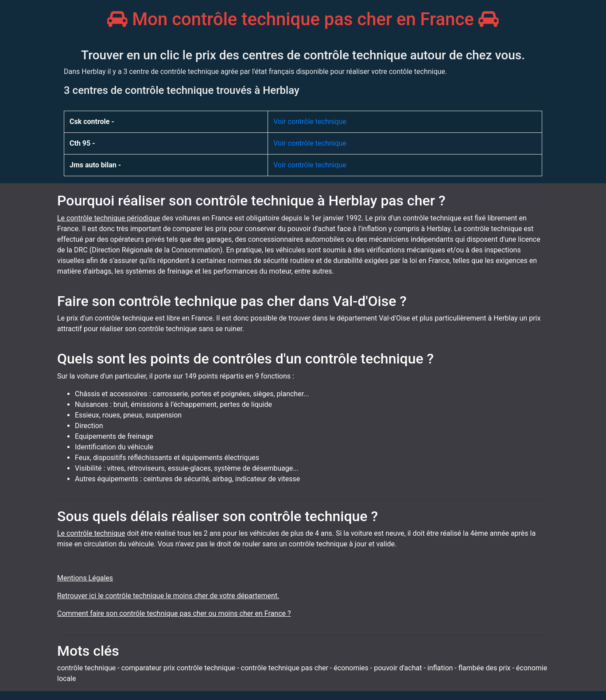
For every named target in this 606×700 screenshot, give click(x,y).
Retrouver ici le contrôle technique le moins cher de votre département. (168, 596)
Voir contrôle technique (310, 122)
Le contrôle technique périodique (109, 218)
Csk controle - (92, 122)
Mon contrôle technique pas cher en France (303, 19)
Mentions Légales (85, 578)
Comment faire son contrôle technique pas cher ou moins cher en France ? (174, 613)
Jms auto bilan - (95, 165)
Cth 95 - (82, 143)
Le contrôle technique (91, 533)
